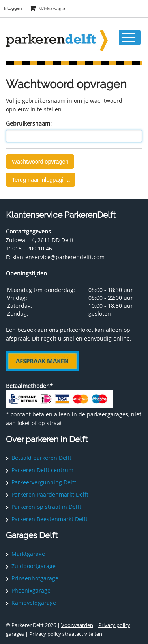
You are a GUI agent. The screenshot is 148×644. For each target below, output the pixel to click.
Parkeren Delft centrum (42, 470)
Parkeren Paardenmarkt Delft (50, 494)
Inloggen (13, 8)
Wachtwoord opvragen (40, 162)
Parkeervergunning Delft (44, 482)
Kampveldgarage (34, 603)
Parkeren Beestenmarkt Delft (50, 519)
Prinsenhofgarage (35, 578)
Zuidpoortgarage (34, 566)
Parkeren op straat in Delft (46, 507)
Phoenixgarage (31, 590)
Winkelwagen (53, 9)
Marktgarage (28, 554)
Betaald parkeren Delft (41, 458)
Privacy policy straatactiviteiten (66, 634)
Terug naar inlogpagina (41, 180)
